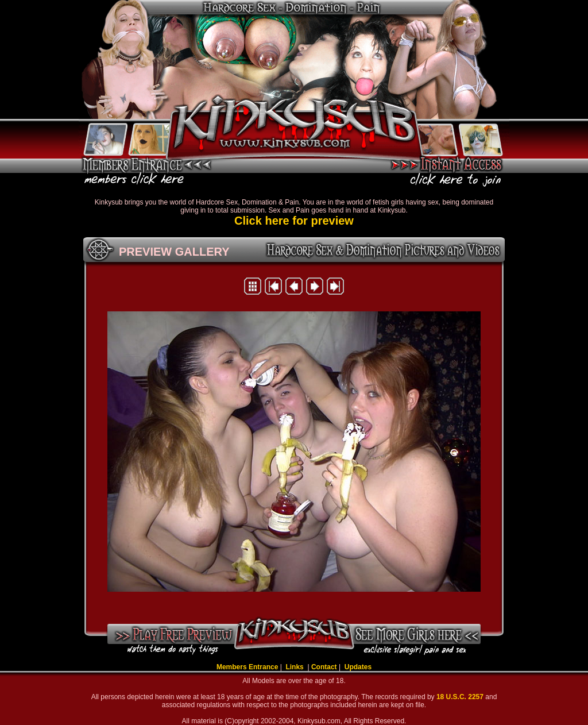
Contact (324, 667)
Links (295, 667)
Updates (358, 667)
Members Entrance (247, 667)
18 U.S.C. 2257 (461, 697)
